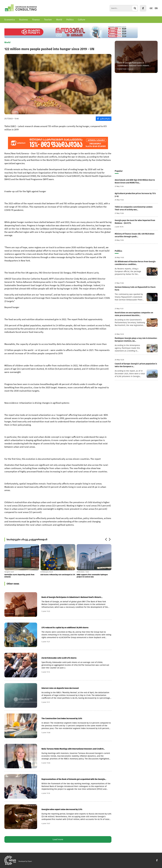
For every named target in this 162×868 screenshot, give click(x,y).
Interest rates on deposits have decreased (60, 688)
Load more (58, 839)
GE (151, 8)
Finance (36, 20)
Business (23, 20)
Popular (119, 171)
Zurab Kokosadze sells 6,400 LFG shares (59, 658)
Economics (10, 20)
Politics (70, 20)
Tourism (48, 20)
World (59, 20)
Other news (13, 584)
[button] (106, 539)
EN (156, 8)
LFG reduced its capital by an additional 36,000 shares (65, 628)
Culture (82, 20)
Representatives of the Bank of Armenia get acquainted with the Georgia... (74, 779)
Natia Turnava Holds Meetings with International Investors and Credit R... (73, 749)
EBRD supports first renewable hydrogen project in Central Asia (92, 576)
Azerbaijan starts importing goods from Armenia (19, 576)
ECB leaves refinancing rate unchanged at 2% (58, 575)
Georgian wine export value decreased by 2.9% (62, 809)
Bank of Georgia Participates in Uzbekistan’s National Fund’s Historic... (72, 597)
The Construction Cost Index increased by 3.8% (62, 719)
